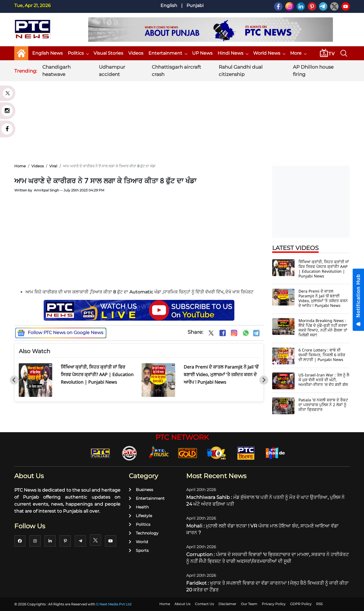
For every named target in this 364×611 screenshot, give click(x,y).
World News (269, 53)
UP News (202, 53)
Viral (53, 166)
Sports (139, 550)
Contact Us (204, 604)
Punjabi (195, 5)
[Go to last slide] (14, 380)
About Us (182, 604)
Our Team (249, 604)
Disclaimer (227, 604)
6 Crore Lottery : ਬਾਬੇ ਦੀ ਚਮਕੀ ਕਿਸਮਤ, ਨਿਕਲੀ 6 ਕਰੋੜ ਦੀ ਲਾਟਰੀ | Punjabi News (322, 355)
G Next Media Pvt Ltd (114, 604)
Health (139, 507)
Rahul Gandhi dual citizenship (241, 71)
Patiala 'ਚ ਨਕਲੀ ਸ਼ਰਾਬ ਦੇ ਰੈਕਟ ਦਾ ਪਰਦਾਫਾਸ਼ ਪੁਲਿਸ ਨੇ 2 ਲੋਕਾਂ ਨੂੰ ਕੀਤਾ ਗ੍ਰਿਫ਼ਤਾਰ (323, 405)
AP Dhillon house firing (313, 71)
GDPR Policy (301, 604)
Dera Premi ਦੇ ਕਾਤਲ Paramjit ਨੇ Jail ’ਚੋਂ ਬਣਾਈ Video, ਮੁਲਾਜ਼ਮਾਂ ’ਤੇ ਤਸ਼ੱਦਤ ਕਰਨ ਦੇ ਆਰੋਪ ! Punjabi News (221, 374)
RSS (319, 604)
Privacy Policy (274, 604)
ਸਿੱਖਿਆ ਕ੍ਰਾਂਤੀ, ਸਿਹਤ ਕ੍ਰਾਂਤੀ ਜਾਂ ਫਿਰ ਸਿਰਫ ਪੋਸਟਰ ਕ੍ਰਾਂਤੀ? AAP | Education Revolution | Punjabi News (97, 374)
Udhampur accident (112, 71)
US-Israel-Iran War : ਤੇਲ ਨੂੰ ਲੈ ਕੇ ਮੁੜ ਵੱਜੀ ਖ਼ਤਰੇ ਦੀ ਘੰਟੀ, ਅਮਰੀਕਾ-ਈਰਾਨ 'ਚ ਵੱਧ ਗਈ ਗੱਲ (324, 380)
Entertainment (168, 53)
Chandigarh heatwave (56, 71)
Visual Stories (108, 53)
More (298, 53)
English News (47, 53)
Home (20, 166)
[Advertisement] (182, 117)
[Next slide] (264, 380)
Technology (144, 533)
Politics (78, 53)
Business (141, 490)
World (138, 542)
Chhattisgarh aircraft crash (176, 71)
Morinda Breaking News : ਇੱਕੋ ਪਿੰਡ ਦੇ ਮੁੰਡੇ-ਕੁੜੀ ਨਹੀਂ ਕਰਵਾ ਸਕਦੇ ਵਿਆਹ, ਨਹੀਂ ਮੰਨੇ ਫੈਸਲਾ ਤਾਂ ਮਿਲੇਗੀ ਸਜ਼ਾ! (323, 328)
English (169, 5)
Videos (136, 53)
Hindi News (233, 53)
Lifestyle (140, 516)
